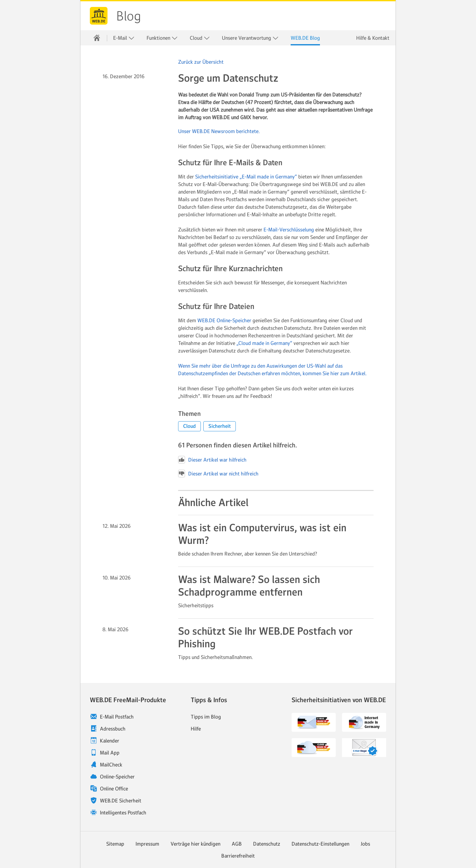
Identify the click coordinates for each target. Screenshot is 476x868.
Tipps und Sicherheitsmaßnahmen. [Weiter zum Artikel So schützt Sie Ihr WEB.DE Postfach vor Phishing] (215, 657)
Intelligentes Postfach (123, 813)
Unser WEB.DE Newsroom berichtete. (219, 131)
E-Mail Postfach (117, 717)
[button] (189, 426)
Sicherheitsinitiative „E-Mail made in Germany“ (246, 177)
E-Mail (124, 38)
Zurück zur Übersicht (201, 62)
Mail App (110, 753)
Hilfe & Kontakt (373, 38)
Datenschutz (267, 844)
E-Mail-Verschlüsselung (289, 230)
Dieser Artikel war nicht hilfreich (218, 474)
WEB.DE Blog (305, 38)
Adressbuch (113, 729)
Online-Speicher (117, 777)
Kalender (110, 741)
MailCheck (111, 765)
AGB (237, 844)
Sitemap (115, 844)
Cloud (200, 38)
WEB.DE (99, 16)
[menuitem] (97, 38)
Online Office (114, 789)
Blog (129, 16)
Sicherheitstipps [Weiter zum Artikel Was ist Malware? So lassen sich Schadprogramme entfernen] (196, 605)
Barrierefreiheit (238, 856)
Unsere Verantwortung (250, 38)
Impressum (147, 844)
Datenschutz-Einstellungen (320, 844)
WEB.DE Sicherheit (121, 801)
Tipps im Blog (206, 717)
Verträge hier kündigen (195, 844)
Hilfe (196, 729)
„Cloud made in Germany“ (264, 343)
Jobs (365, 844)
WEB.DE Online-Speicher (224, 320)
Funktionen (162, 38)
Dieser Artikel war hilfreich (212, 460)
